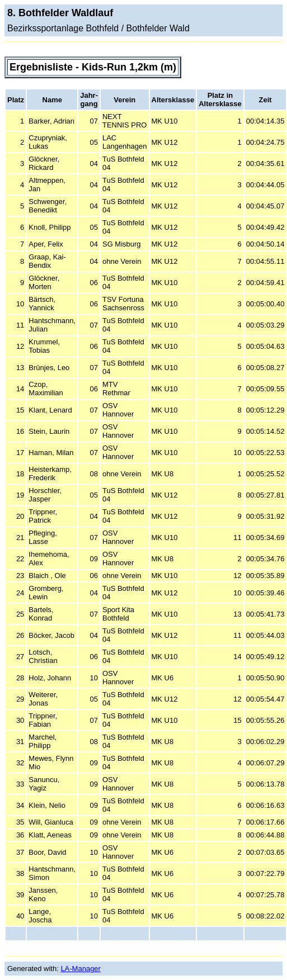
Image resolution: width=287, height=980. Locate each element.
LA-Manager (81, 969)
